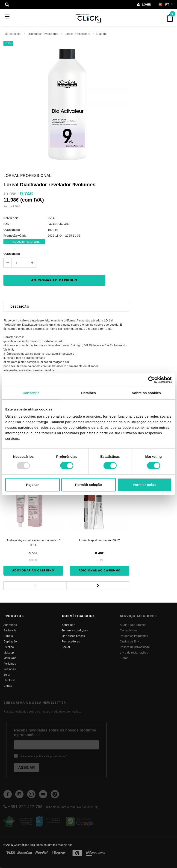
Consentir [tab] (31, 393)
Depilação (10, 641)
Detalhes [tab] (88, 393)
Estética (9, 647)
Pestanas (10, 669)
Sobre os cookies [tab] (146, 393)
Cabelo (8, 636)
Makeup (9, 652)
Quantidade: (12, 254)
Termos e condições (75, 630)
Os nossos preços (73, 636)
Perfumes (10, 664)
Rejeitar (32, 485)
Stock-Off (9, 680)
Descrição (20, 307)
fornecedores (71, 641)
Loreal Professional (77, 34)
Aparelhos (10, 625)
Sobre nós (68, 625)
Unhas (8, 686)
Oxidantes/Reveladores (43, 34)
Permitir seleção (88, 485)
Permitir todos (145, 485)
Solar (7, 675)
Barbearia (10, 630)
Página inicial (12, 34)
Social (66, 647)
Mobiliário (10, 658)
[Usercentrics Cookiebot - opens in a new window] (152, 380)
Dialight (101, 34)
